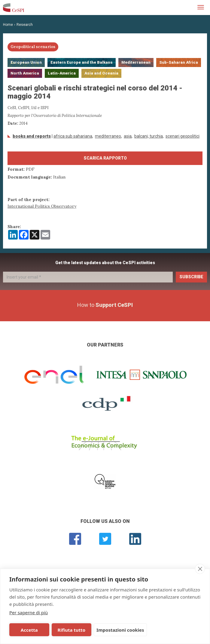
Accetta (29, 630)
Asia (128, 136)
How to (105, 305)
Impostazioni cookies (119, 630)
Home (8, 25)
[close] (200, 569)
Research (25, 25)
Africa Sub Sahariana (73, 136)
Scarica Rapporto (105, 158)
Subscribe (191, 277)
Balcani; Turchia (149, 136)
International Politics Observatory (42, 206)
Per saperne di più (29, 612)
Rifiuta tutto (71, 630)
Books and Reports (32, 136)
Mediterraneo (108, 136)
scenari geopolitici (183, 136)
